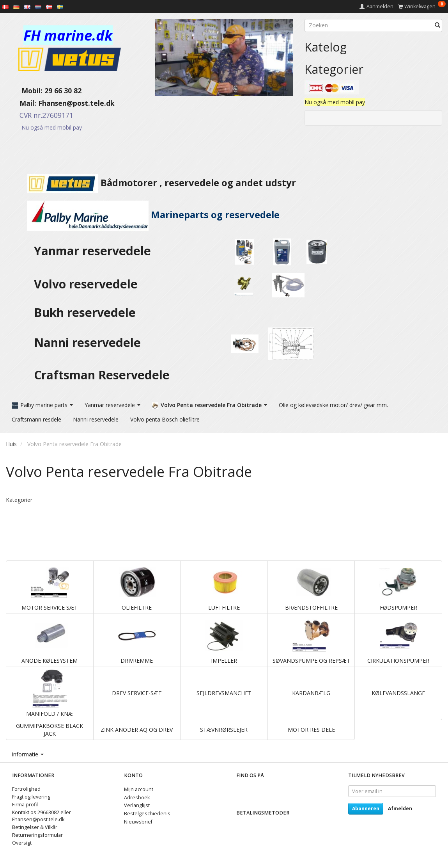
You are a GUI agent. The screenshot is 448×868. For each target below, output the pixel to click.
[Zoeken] (437, 25)
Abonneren (366, 808)
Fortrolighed (26, 789)
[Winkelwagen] (422, 6)
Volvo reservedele (89, 284)
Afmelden (400, 808)
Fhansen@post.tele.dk (76, 103)
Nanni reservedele (89, 342)
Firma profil (25, 805)
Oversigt (22, 843)
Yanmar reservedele (92, 251)
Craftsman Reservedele (102, 375)
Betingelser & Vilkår (35, 827)
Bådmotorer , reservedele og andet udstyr (151, 183)
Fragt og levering (31, 797)
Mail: (22, 103)
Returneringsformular (37, 835)
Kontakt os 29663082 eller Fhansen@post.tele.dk (42, 816)
